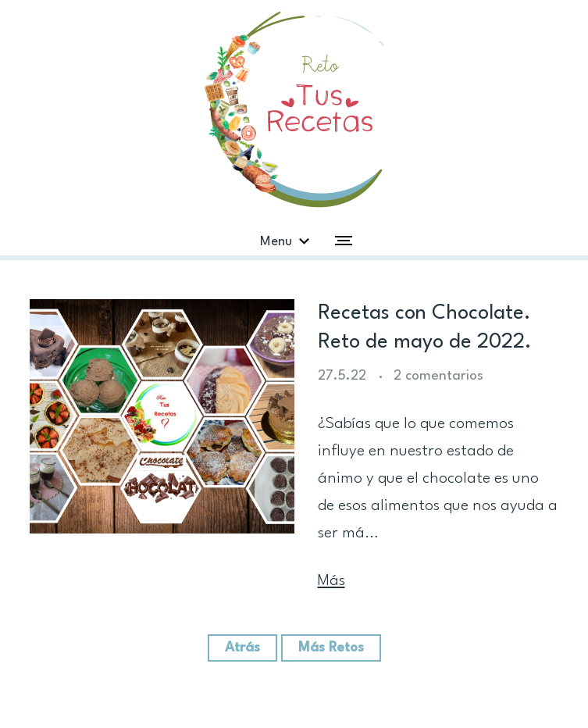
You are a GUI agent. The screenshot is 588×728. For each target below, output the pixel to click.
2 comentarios (438, 376)
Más (331, 581)
